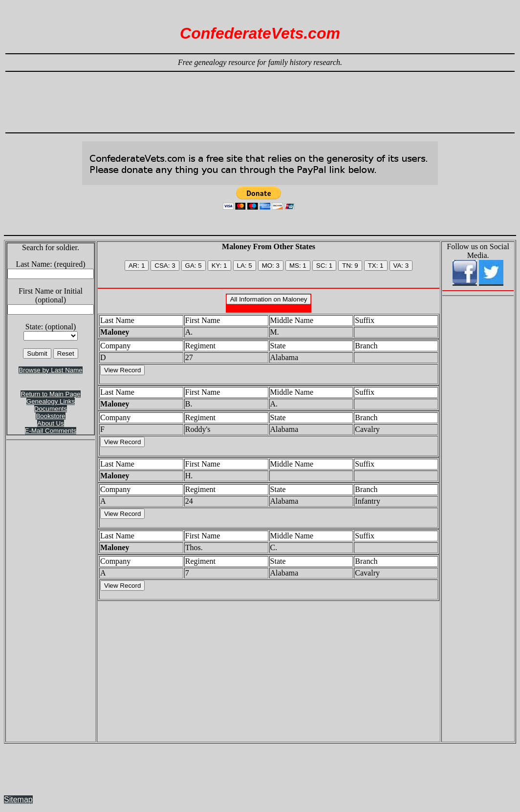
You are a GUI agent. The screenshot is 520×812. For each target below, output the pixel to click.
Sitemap (18, 800)
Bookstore (50, 416)
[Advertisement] (260, 98)
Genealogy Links (51, 401)
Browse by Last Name (50, 370)
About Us (51, 423)
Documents (51, 409)
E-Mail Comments (51, 431)
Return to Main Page (50, 394)
